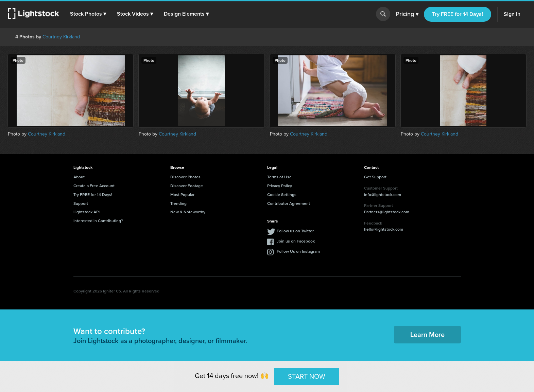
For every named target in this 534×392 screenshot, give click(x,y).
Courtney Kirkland (61, 37)
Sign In (512, 14)
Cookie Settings (282, 194)
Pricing (407, 14)
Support (81, 203)
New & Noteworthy (188, 212)
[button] (88, 14)
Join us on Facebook (296, 241)
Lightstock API (87, 212)
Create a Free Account (94, 186)
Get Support (375, 177)
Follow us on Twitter (295, 231)
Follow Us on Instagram (298, 251)
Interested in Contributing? (98, 221)
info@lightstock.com (383, 194)
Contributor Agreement (289, 203)
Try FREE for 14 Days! (458, 14)
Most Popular (182, 194)
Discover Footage (187, 186)
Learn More (427, 334)
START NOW (307, 376)
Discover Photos (185, 177)
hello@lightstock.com (384, 229)
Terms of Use (279, 177)
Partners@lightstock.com (387, 212)
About (79, 177)
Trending (178, 203)
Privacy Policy (280, 186)
